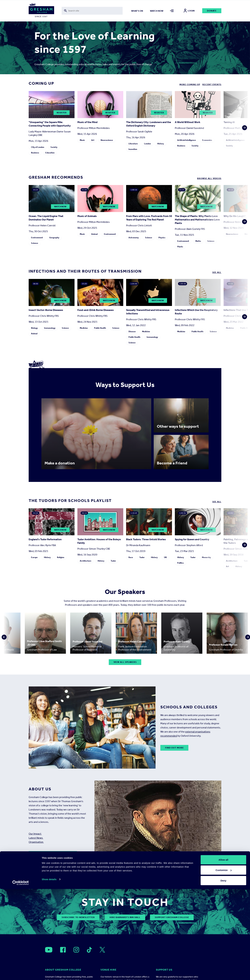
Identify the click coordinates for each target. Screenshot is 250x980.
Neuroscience (107, 140)
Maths (198, 241)
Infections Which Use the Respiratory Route (196, 312)
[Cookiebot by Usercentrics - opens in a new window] (21, 974)
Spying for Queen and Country (192, 539)
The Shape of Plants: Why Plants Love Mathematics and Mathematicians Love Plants (197, 220)
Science (35, 243)
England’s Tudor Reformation (45, 539)
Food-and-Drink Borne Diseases (96, 310)
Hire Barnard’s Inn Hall (125, 917)
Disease (132, 331)
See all (217, 272)
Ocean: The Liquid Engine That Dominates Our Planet (46, 218)
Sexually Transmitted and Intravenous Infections (148, 312)
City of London (38, 147)
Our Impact (35, 834)
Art (93, 140)
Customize (224, 961)
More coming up (190, 84)
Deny (223, 971)
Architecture (86, 561)
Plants (180, 247)
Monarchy (206, 557)
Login (189, 11)
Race (131, 557)
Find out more (174, 748)
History (161, 144)
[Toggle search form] (92, 11)
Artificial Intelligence (187, 140)
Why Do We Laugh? (234, 216)
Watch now (157, 11)
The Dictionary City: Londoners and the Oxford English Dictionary (149, 124)
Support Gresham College (172, 917)
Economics (207, 140)
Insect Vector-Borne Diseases (46, 310)
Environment (37, 238)
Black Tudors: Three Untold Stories (146, 539)
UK (165, 557)
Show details (49, 970)
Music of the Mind (87, 122)
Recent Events (212, 84)
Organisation (36, 842)
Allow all (223, 951)
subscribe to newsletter (78, 917)
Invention (133, 149)
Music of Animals (87, 216)
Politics (180, 563)
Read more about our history (53, 854)
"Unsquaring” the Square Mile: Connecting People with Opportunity (50, 124)
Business (35, 153)
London (147, 144)
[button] (244, 124)
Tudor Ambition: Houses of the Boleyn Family (99, 541)
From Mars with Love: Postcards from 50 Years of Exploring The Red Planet (149, 218)
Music (82, 140)
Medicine (84, 328)
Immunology (50, 328)
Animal (94, 234)
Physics (162, 238)
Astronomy (134, 238)
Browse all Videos (209, 178)
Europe (34, 557)
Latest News (36, 838)
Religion (61, 557)
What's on (137, 11)
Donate (212, 11)
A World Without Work (188, 122)
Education (50, 153)
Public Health (100, 328)
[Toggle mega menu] (172, 11)
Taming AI (229, 122)
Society (54, 147)
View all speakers (125, 662)
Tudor (113, 561)
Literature (133, 144)
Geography (54, 238)
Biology (34, 328)
